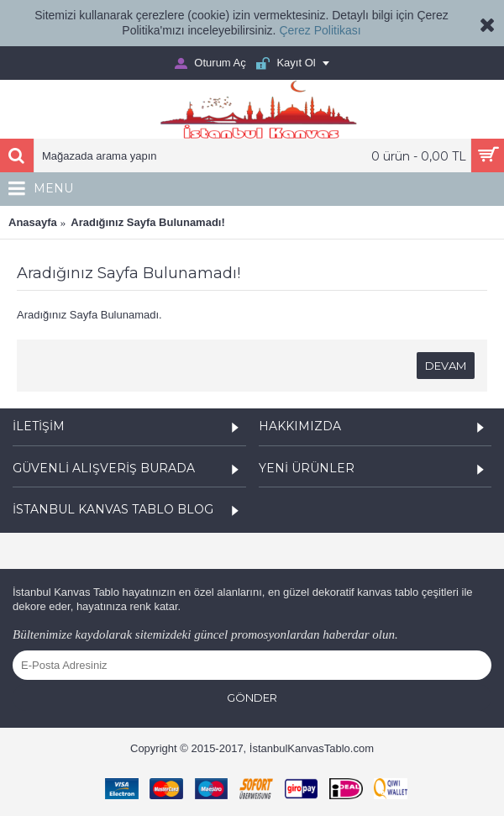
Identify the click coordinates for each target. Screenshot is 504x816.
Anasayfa (33, 222)
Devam (446, 366)
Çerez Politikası (320, 30)
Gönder (252, 698)
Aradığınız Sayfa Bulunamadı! (147, 222)
